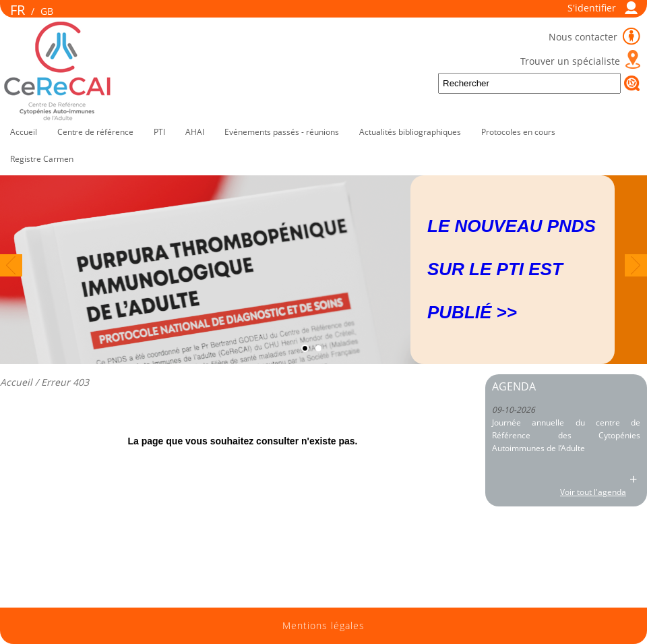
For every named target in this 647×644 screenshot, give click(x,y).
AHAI (195, 132)
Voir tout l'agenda (593, 492)
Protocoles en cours (518, 132)
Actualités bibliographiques (410, 132)
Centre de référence (95, 132)
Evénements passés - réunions (282, 132)
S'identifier (592, 8)
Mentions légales (323, 626)
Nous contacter (584, 37)
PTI (159, 132)
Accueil (24, 132)
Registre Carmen (42, 159)
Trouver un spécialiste (570, 61)
